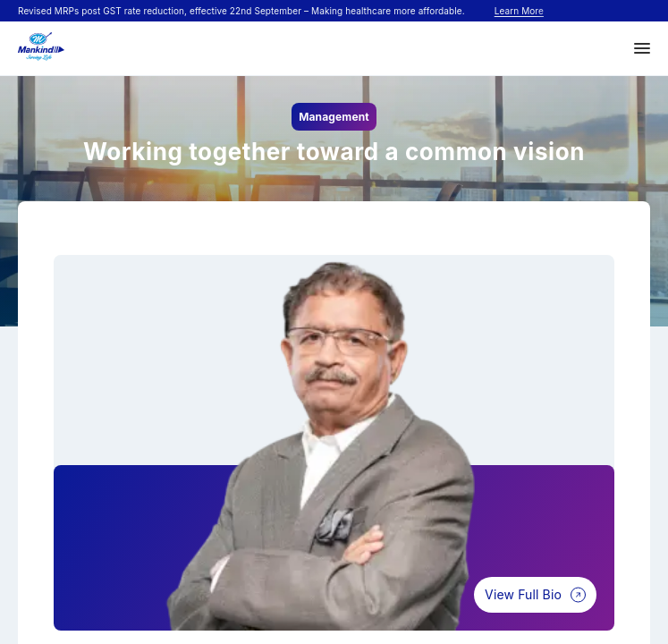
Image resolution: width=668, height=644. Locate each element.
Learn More (519, 11)
